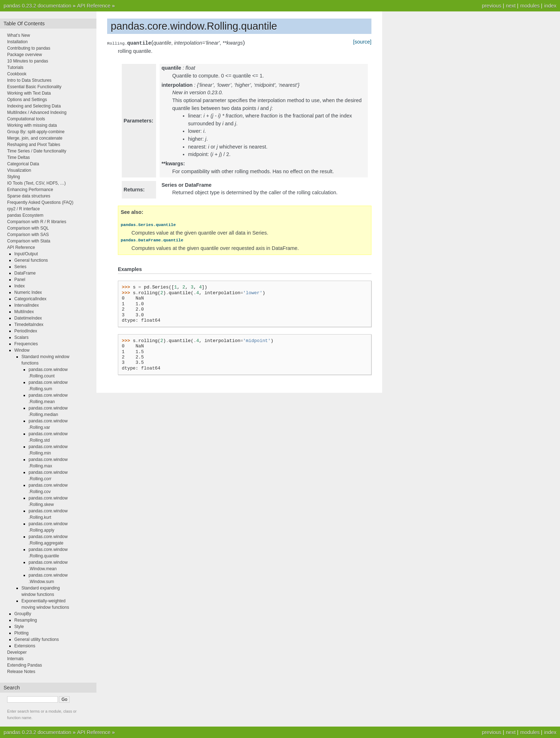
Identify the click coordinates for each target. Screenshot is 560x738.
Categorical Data (23, 164)
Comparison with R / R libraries (37, 222)
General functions (31, 260)
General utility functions (37, 639)
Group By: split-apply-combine (36, 132)
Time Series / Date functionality (37, 151)
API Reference (94, 6)
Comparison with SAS (28, 235)
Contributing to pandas (29, 48)
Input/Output (26, 254)
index (550, 6)
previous (491, 6)
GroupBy (23, 614)
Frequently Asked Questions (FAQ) (40, 202)
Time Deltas (19, 157)
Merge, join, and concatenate (35, 138)
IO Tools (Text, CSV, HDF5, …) (36, 183)
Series (20, 267)
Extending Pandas (24, 665)
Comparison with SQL (28, 228)
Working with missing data (32, 125)
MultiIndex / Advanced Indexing (37, 112)
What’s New (19, 35)
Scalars (21, 337)
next (511, 6)
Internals (15, 659)
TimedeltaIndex (29, 325)
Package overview (24, 55)
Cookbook (17, 74)
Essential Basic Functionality (34, 87)
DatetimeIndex (28, 318)
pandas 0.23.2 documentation (37, 6)
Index (19, 286)
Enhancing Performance (30, 190)
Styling (14, 177)
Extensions (25, 646)
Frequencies (26, 344)
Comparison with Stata (29, 241)
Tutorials (15, 67)
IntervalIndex (27, 305)
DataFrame (25, 273)
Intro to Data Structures (29, 80)
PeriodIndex (26, 331)
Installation (17, 42)
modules (530, 6)
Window (22, 350)
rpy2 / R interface (23, 209)
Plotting (21, 633)
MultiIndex (24, 312)
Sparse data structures (29, 196)
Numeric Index (28, 292)
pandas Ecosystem (25, 215)
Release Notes (21, 672)
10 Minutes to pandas (28, 61)
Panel (20, 280)
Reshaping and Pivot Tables (34, 145)
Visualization (19, 170)
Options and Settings (27, 100)
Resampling (26, 620)
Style (19, 627)
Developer (17, 652)
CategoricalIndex (30, 299)
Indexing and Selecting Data (34, 106)
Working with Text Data (29, 93)
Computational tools (26, 119)
